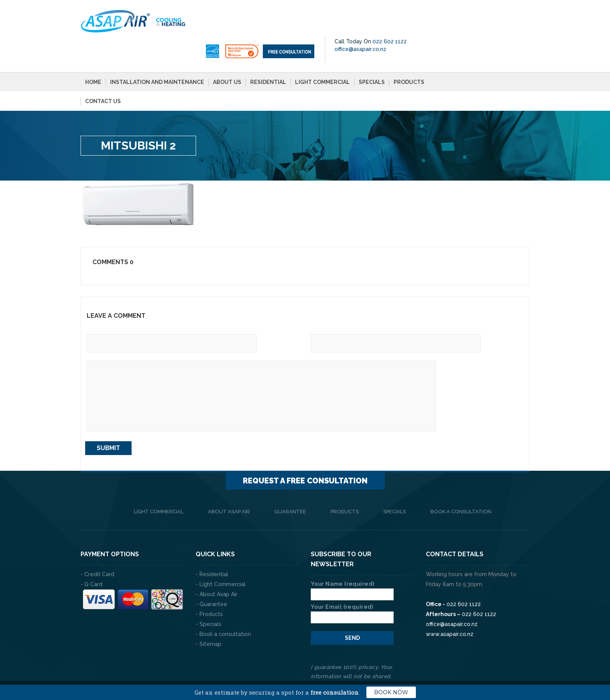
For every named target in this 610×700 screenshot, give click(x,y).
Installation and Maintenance (157, 55)
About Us (227, 55)
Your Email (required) (352, 585)
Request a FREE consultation (305, 454)
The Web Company (188, 669)
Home (93, 55)
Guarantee (290, 485)
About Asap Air (229, 485)
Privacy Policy (510, 669)
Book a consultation (461, 485)
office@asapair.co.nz (476, 22)
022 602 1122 (505, 15)
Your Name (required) (352, 562)
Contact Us (103, 74)
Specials (372, 55)
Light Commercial (322, 55)
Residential (268, 55)
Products (409, 55)
